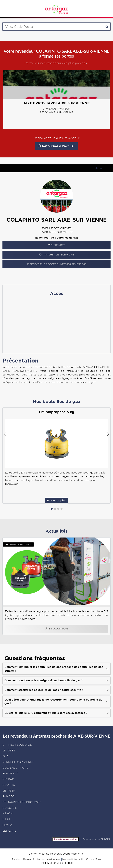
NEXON (8, 813)
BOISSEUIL (10, 808)
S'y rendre (57, 245)
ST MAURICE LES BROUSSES (22, 802)
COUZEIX (9, 785)
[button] (52, 509)
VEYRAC (8, 779)
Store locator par (97, 839)
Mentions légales (21, 859)
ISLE (5, 756)
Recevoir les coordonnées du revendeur (57, 264)
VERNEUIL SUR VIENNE (18, 762)
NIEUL (7, 819)
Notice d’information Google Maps (82, 859)
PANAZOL (9, 796)
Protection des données (47, 859)
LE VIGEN (9, 791)
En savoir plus (72, 275)
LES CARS (9, 831)
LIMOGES (9, 751)
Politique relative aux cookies (57, 863)
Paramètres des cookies (65, 839)
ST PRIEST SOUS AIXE (17, 745)
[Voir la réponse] (57, 669)
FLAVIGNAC (11, 774)
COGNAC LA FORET (16, 768)
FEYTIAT (8, 825)
